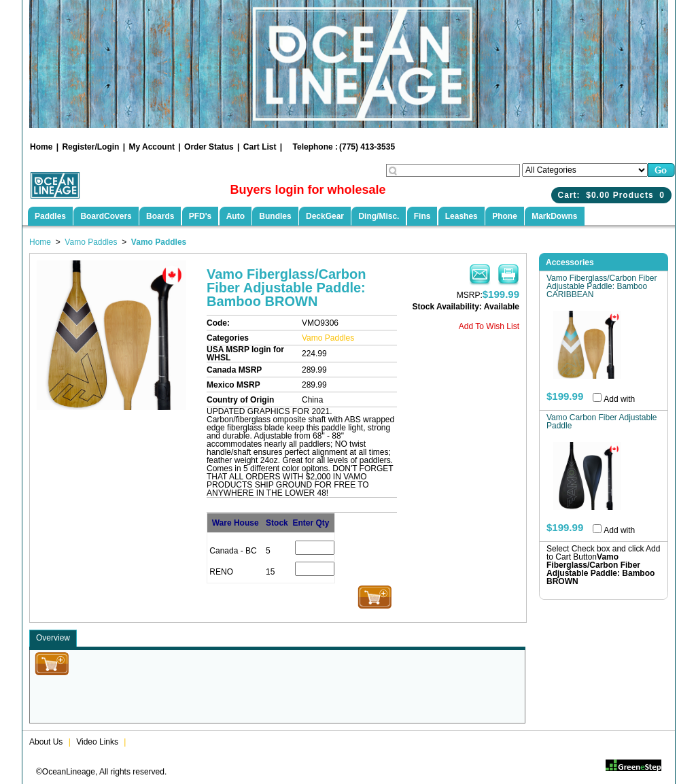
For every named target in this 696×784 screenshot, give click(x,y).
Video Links (97, 742)
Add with (619, 399)
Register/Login (90, 147)
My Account (152, 147)
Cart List (260, 147)
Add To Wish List (489, 326)
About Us (46, 742)
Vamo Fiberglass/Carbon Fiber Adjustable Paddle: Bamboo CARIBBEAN (602, 286)
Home (41, 147)
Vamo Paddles (91, 242)
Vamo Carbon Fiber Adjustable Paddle (602, 422)
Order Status (209, 147)
